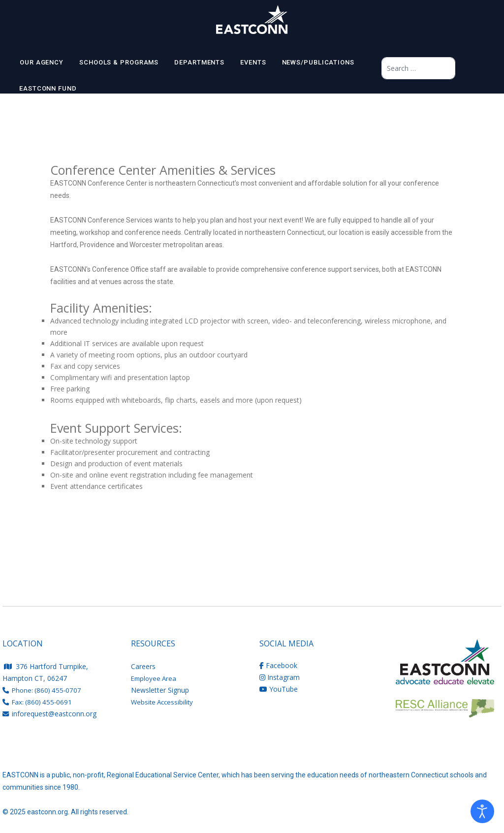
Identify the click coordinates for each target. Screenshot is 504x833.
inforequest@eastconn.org (54, 714)
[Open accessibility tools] (482, 811)
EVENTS (253, 62)
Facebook (278, 665)
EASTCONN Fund (48, 88)
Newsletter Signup (160, 690)
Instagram (280, 677)
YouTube (279, 689)
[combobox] (418, 68)
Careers (143, 666)
